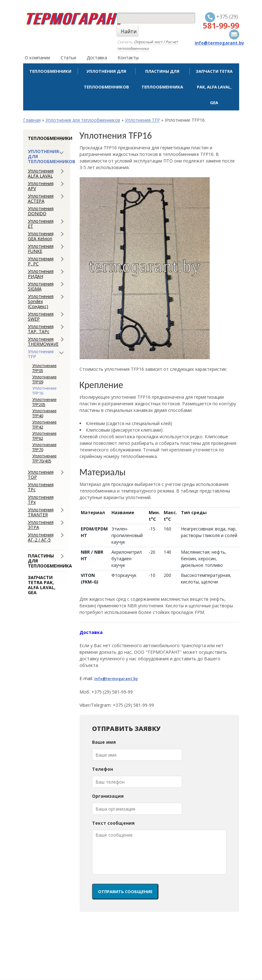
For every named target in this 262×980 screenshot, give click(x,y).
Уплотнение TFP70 (44, 447)
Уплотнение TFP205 (44, 402)
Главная (32, 120)
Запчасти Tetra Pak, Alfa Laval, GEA (214, 87)
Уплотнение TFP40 (44, 413)
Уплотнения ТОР (41, 475)
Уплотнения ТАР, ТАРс (41, 329)
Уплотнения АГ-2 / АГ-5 (41, 537)
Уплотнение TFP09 (44, 379)
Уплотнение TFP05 (44, 368)
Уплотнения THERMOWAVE (43, 342)
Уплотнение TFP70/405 (44, 458)
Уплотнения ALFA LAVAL (41, 173)
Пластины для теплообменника (162, 79)
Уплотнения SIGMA (41, 286)
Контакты (128, 58)
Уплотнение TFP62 (44, 436)
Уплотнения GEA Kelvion (41, 236)
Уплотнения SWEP (41, 317)
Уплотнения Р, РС (41, 261)
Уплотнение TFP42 (44, 424)
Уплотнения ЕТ (41, 224)
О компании (37, 58)
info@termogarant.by (116, 679)
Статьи (68, 58)
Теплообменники (50, 71)
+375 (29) (221, 21)
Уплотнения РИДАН (41, 274)
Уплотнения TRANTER (41, 512)
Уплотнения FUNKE (41, 249)
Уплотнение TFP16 (44, 391)
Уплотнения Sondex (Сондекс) (41, 301)
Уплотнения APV (41, 186)
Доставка (97, 58)
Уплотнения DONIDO (41, 211)
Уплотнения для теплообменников (106, 79)
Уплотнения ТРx (41, 500)
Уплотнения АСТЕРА (41, 199)
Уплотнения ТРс (41, 487)
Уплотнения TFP (142, 120)
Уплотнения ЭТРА (41, 525)
